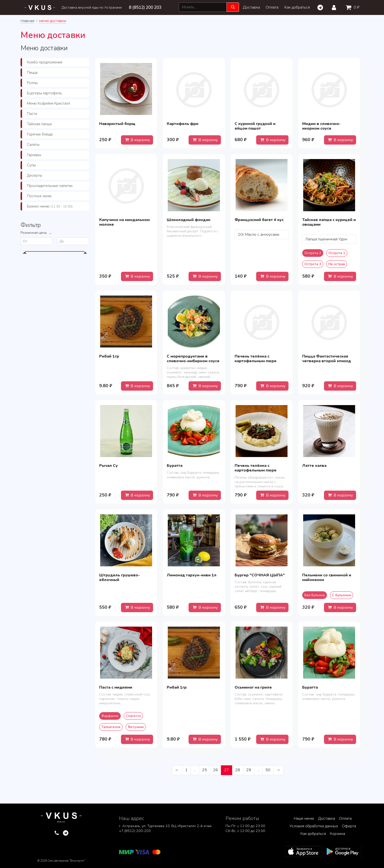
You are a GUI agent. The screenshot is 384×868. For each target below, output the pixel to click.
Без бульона (315, 595)
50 (268, 770)
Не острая (337, 264)
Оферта (349, 826)
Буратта (175, 466)
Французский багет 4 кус (259, 220)
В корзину (137, 140)
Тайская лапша (39, 124)
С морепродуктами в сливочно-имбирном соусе (193, 359)
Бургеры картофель (44, 93)
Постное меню (39, 196)
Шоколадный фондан (189, 220)
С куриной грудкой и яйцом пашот (255, 126)
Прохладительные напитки (50, 186)
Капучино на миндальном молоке (124, 222)
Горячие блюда (40, 134)
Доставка (251, 7)
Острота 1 (337, 253)
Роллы (32, 83)
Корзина (337, 834)
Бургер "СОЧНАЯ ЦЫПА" (260, 575)
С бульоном (342, 595)
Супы (31, 165)
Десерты (35, 175)
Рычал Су (108, 466)
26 (216, 770)
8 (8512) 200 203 (145, 7)
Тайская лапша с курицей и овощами (329, 222)
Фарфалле (110, 716)
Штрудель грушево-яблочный (120, 577)
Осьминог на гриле (253, 687)
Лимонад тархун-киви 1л (192, 575)
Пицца (32, 73)
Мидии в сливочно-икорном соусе (321, 126)
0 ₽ (352, 7)
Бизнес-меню (50, 206)
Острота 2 (313, 253)
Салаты (33, 145)
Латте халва (314, 466)
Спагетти (133, 716)
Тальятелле (111, 727)
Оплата (272, 7)
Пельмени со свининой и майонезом (327, 577)
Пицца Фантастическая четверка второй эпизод (327, 359)
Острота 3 (313, 264)
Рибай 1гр (109, 356)
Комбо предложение (45, 62)
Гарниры (34, 155)
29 (249, 770)
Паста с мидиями (116, 687)
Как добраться (297, 7)
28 (238, 770)
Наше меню (304, 818)
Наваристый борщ (117, 124)
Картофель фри (183, 124)
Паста (32, 114)
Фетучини (136, 727)
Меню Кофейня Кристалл (48, 103)
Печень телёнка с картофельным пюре (256, 359)
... (195, 770)
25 (204, 770)
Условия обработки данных (314, 826)
